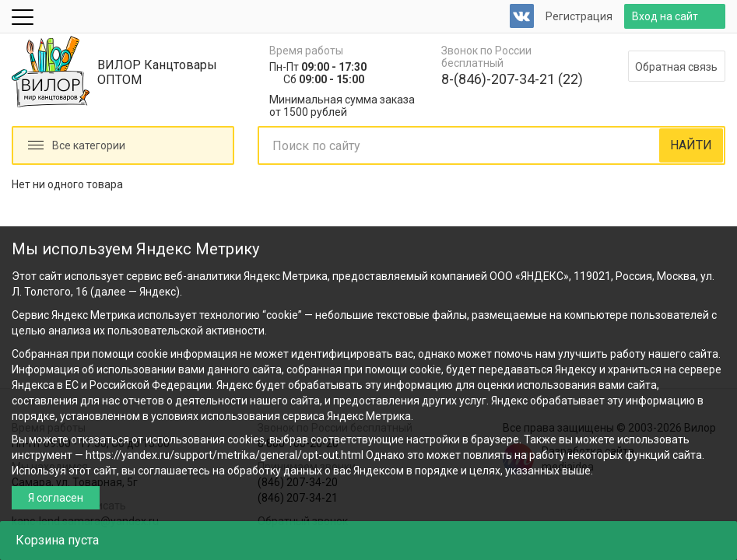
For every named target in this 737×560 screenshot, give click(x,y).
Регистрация (579, 16)
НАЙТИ (691, 145)
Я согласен (56, 498)
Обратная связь (676, 67)
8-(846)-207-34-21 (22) (512, 79)
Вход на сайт (665, 16)
